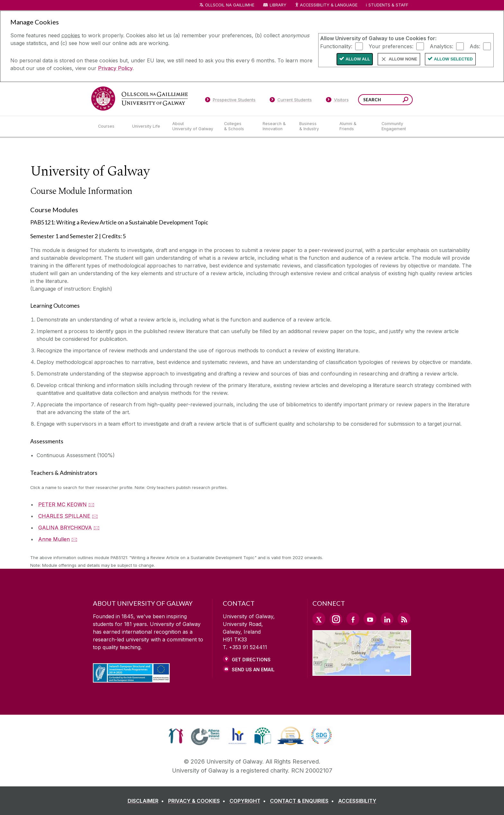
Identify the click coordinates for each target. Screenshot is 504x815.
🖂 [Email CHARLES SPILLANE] (95, 516)
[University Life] (147, 126)
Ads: (475, 46)
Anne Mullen (54, 539)
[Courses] (110, 126)
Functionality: (336, 46)
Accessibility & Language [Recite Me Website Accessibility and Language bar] (326, 5)
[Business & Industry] (314, 126)
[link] (176, 736)
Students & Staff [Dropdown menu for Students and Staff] (388, 5)
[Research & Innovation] (276, 126)
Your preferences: (391, 46)
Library (278, 5)
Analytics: (441, 46)
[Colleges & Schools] (238, 126)
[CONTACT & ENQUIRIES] (303, 801)
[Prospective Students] (230, 101)
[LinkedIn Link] (387, 619)
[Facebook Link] (353, 619)
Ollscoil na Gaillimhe (230, 5)
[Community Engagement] (394, 126)
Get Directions (251, 660)
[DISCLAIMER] (147, 801)
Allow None (403, 59)
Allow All (358, 59)
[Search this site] (405, 100)
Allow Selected (453, 59)
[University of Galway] (139, 99)
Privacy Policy (115, 68)
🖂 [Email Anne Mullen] (74, 539)
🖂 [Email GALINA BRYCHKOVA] (97, 528)
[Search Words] (385, 100)
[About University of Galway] (193, 126)
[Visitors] (337, 101)
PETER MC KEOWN (63, 504)
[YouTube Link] (370, 619)
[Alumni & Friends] (355, 126)
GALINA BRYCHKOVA (65, 528)
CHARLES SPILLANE (64, 516)
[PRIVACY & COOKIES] (198, 801)
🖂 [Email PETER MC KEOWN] (91, 504)
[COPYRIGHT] (249, 801)
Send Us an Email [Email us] (253, 670)
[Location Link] (362, 672)
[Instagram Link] (336, 619)
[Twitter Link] (319, 619)
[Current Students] (291, 101)
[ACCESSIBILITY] (357, 801)
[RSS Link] (404, 619)
